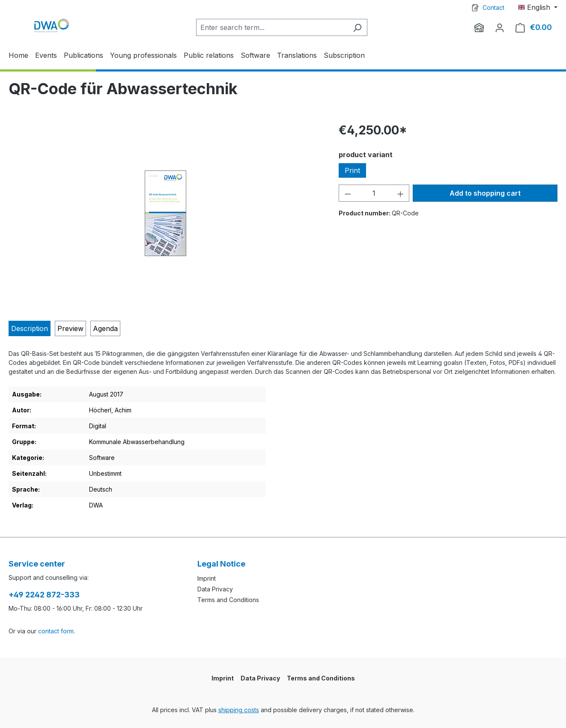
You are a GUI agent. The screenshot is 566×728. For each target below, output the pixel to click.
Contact (493, 7)
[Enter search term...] (272, 27)
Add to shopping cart (485, 193)
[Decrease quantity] (348, 193)
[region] (165, 213)
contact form (56, 631)
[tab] (30, 328)
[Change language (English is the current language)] (538, 7)
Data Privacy (215, 589)
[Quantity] (374, 193)
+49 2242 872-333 (44, 595)
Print (352, 170)
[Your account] (500, 27)
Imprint (207, 578)
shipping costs (239, 710)
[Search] (357, 27)
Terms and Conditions (228, 600)
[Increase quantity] (401, 193)
